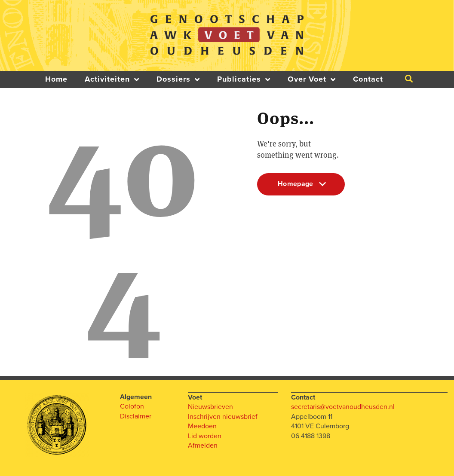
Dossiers (178, 79)
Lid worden (205, 436)
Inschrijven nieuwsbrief (223, 416)
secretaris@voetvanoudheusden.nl (343, 406)
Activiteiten (112, 79)
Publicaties (244, 79)
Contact (368, 79)
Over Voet (312, 79)
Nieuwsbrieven (210, 406)
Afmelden (203, 445)
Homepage (301, 188)
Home (56, 79)
